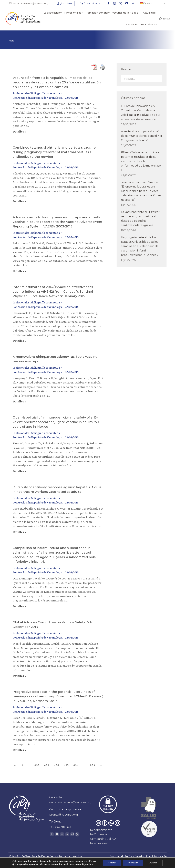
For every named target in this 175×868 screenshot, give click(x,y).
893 (92, 765)
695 (66, 765)
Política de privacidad (138, 856)
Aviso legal (116, 856)
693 (47, 765)
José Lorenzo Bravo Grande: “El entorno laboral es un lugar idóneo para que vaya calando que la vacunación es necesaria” (141, 191)
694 (56, 765)
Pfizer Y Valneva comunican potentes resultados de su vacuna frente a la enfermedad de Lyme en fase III (141, 161)
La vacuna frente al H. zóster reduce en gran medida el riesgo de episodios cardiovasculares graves (140, 219)
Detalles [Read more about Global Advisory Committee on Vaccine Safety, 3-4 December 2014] (18, 676)
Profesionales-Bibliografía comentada (36, 93)
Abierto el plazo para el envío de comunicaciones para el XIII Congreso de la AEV (141, 136)
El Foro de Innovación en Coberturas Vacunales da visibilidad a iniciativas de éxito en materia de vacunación (141, 113)
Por (38, 98)
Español (146, 3)
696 (76, 765)
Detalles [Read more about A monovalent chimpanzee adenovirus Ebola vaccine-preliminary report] (18, 401)
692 (37, 765)
